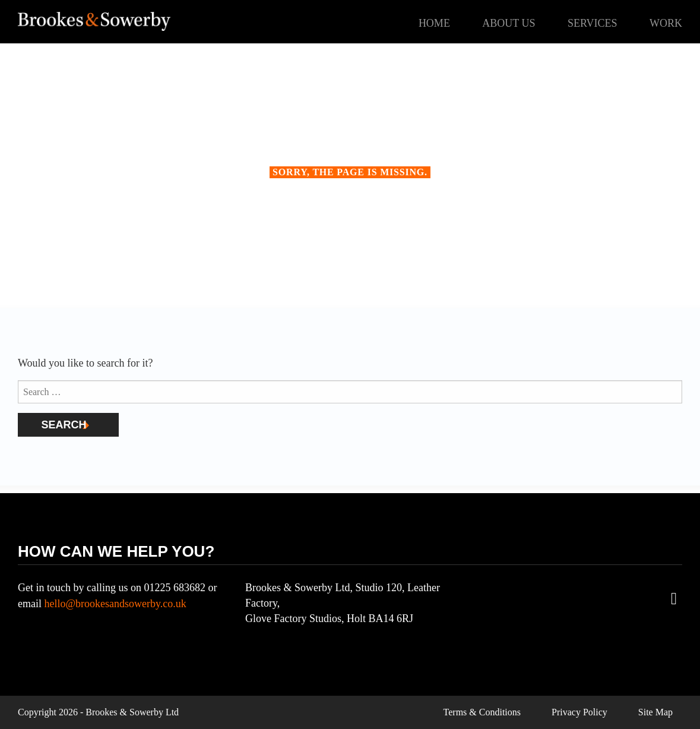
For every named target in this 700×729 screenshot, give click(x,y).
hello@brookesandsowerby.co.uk (115, 604)
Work (666, 23)
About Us (509, 23)
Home (434, 23)
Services (593, 23)
